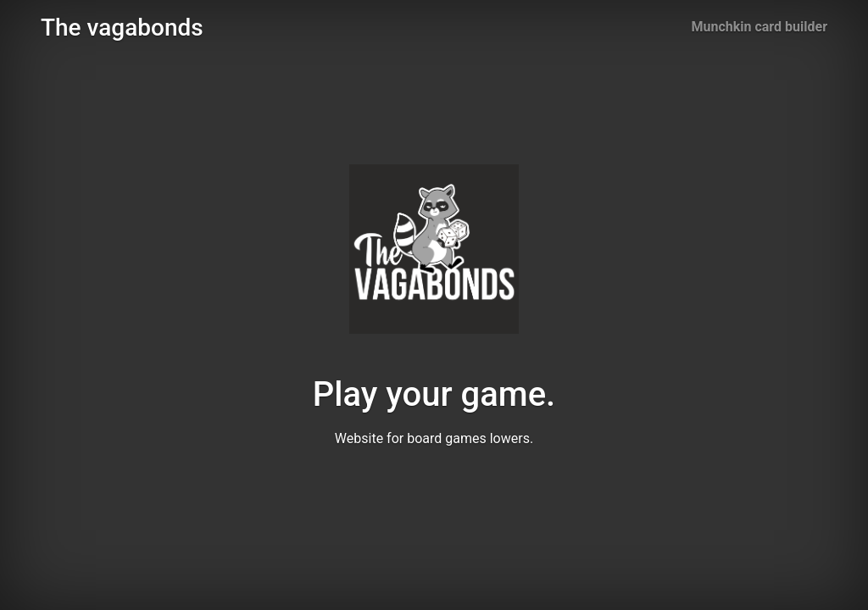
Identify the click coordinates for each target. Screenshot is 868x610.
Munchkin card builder (760, 27)
